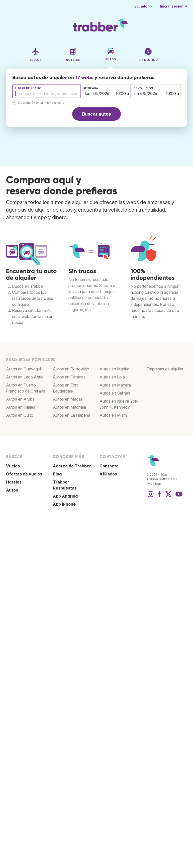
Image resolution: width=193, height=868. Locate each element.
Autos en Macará (115, 385)
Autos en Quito (20, 415)
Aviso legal (154, 484)
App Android (65, 496)
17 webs (84, 77)
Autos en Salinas (115, 393)
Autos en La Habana (72, 415)
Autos (12, 490)
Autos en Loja (112, 377)
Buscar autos (97, 114)
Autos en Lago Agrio (25, 377)
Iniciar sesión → (174, 6)
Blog (57, 474)
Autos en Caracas (69, 377)
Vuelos (13, 466)
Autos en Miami (114, 415)
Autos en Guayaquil (24, 369)
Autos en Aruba (20, 399)
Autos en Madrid (114, 369)
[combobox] (46, 91)
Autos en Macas (68, 399)
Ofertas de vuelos (24, 474)
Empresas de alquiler (165, 369)
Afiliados (108, 474)
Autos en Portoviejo (71, 369)
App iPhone (64, 504)
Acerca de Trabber (72, 466)
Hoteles (14, 482)
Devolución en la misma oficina (41, 103)
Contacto (109, 466)
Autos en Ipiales (21, 407)
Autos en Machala (69, 407)
